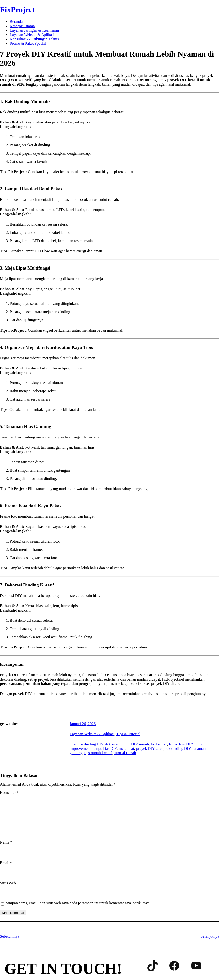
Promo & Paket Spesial (28, 43)
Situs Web (8, 883)
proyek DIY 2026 (150, 748)
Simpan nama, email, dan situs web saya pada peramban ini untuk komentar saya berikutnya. (78, 903)
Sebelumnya (10, 936)
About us (34, 956)
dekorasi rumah (117, 744)
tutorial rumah (125, 753)
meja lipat (127, 748)
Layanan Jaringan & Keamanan (34, 30)
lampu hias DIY (105, 748)
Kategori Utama (22, 26)
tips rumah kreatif (98, 753)
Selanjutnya (210, 936)
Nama (6, 842)
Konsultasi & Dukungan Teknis (34, 39)
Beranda (16, 22)
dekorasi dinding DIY (86, 744)
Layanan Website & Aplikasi (32, 35)
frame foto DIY (181, 744)
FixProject (17, 9)
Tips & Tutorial (128, 734)
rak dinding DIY (178, 748)
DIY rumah (140, 744)
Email (6, 863)
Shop (53, 956)
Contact (12, 956)
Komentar (9, 792)
